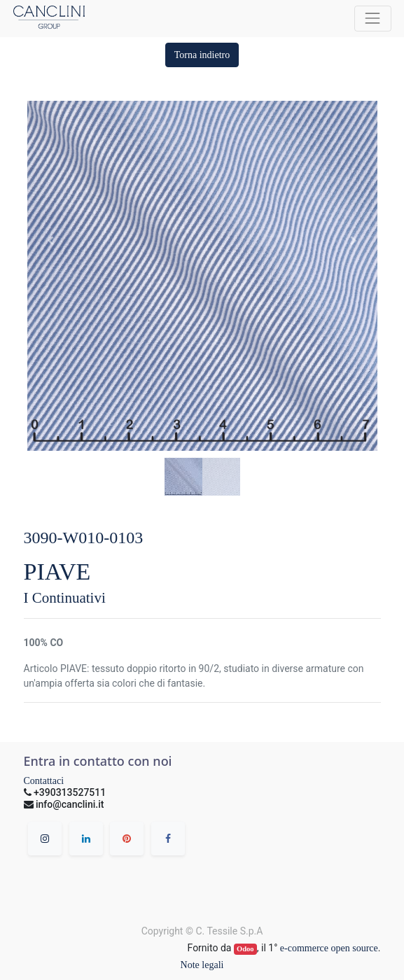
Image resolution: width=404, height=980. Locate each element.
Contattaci (44, 781)
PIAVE (57, 572)
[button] (202, 55)
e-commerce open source (329, 948)
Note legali (202, 965)
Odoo (245, 949)
